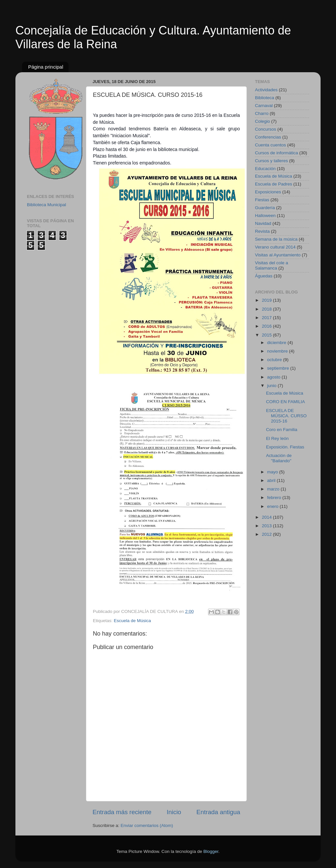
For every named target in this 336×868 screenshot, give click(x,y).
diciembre (277, 343)
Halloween (265, 216)
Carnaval (264, 106)
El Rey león (277, 438)
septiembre (279, 368)
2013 (267, 526)
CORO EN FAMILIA (286, 402)
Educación (265, 169)
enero (273, 506)
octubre (275, 360)
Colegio (262, 121)
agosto (274, 377)
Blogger (211, 851)
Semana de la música (276, 239)
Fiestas (262, 200)
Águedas (264, 276)
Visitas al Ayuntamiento (278, 255)
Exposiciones (268, 192)
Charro (262, 113)
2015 (267, 335)
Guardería (265, 208)
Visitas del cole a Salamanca (272, 265)
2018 (267, 309)
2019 (267, 300)
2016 (267, 326)
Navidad (263, 223)
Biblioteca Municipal (46, 205)
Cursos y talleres (272, 161)
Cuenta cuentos (271, 145)
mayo (273, 472)
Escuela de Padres (273, 184)
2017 (267, 318)
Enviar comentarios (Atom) (147, 825)
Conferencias (268, 137)
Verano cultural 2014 (275, 247)
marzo (274, 489)
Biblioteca (265, 98)
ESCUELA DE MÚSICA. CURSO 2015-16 (286, 416)
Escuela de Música (132, 621)
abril (272, 480)
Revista (262, 231)
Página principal (46, 67)
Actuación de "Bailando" (279, 458)
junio (272, 386)
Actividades (266, 90)
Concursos (266, 129)
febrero (275, 498)
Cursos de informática (276, 153)
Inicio (174, 812)
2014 (267, 517)
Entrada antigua (218, 812)
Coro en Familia (282, 430)
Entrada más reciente (122, 812)
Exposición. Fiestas (285, 447)
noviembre (278, 351)
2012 (267, 534)
